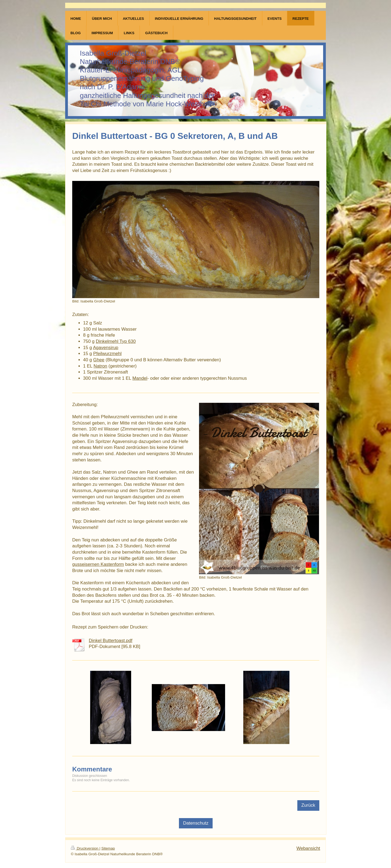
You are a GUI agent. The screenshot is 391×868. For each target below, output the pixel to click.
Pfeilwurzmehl (107, 354)
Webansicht (308, 848)
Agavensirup (105, 348)
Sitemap (108, 848)
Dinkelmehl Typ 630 (116, 341)
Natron (100, 366)
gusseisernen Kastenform (98, 564)
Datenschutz (196, 823)
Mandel (140, 378)
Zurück (308, 805)
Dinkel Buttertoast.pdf (111, 641)
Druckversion (85, 848)
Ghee (99, 360)
